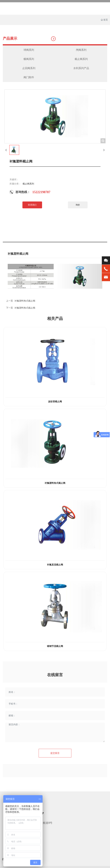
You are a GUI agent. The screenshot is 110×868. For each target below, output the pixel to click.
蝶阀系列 (29, 59)
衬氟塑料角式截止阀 (25, 308)
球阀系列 (29, 50)
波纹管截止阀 (55, 402)
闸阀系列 (81, 50)
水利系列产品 (81, 68)
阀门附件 (29, 77)
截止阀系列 (81, 59)
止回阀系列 (29, 68)
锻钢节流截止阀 (55, 646)
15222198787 (41, 192)
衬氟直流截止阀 (55, 565)
